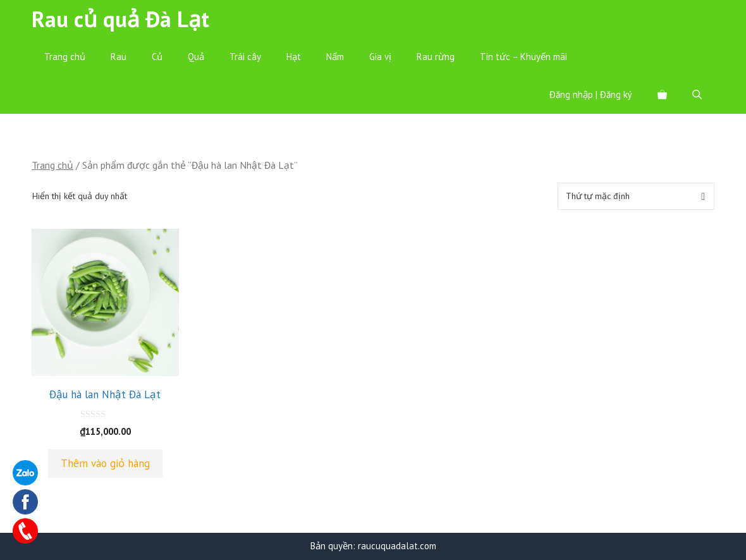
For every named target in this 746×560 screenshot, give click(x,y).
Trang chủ (65, 57)
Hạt (294, 57)
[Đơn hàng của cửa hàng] (636, 196)
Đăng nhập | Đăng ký (591, 94)
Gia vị (380, 57)
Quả (196, 57)
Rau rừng (436, 57)
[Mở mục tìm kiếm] (697, 95)
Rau (119, 57)
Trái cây (245, 57)
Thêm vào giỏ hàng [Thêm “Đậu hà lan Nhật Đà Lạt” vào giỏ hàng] (105, 463)
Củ (157, 57)
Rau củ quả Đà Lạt (120, 19)
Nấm (335, 57)
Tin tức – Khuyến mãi (523, 57)
